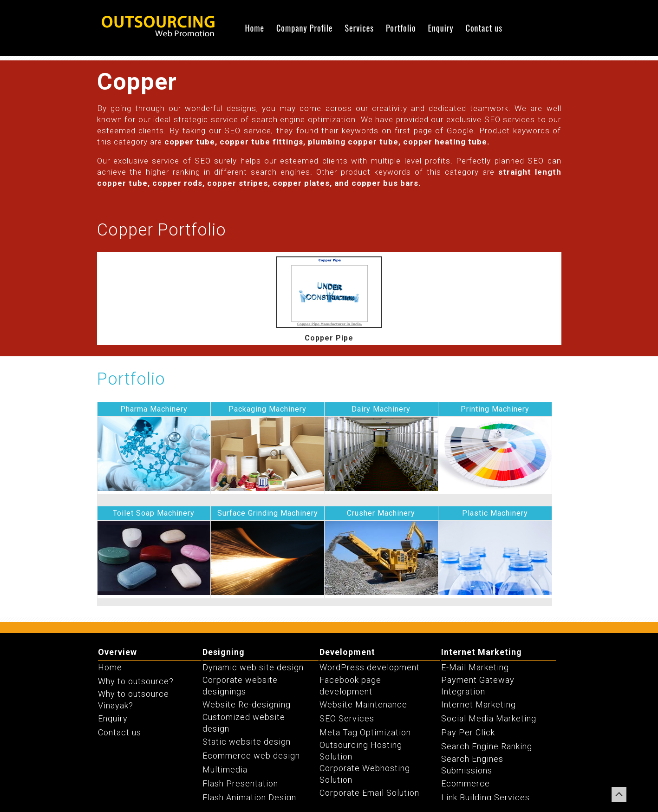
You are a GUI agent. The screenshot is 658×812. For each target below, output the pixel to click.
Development (347, 652)
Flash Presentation (240, 783)
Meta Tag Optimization (365, 732)
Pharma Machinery (154, 409)
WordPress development (370, 667)
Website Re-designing (247, 704)
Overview (117, 652)
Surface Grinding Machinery (268, 513)
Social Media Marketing (489, 718)
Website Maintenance (363, 704)
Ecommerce (466, 783)
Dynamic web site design (253, 667)
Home (254, 28)
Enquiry (441, 28)
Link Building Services (485, 797)
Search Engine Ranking (487, 746)
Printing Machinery (495, 409)
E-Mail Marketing (475, 667)
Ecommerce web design (251, 756)
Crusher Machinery (381, 513)
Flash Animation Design (249, 797)
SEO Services (347, 718)
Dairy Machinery (381, 409)
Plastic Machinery (495, 513)
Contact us (484, 28)
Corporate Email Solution (369, 793)
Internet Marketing (482, 652)
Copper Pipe (329, 338)
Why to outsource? (136, 681)
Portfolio (401, 28)
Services (359, 28)
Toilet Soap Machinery (154, 513)
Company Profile (304, 28)
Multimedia (225, 769)
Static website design (247, 742)
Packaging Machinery (267, 409)
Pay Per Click (468, 732)
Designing (224, 652)
